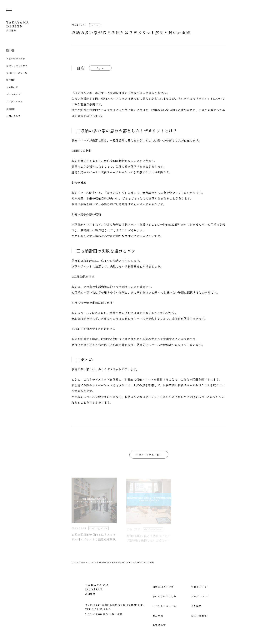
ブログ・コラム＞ (87, 562)
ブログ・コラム (203, 596)
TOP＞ (75, 562)
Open (100, 68)
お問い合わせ (202, 615)
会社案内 (199, 606)
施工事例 (163, 615)
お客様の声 (164, 625)
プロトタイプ (202, 587)
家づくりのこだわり (170, 596)
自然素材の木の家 (168, 587)
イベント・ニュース (170, 606)
